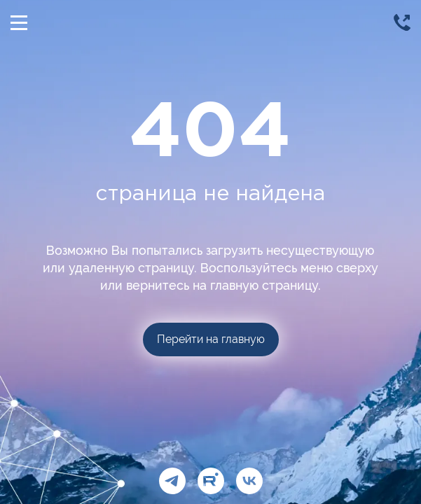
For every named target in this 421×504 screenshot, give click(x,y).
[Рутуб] (211, 481)
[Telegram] (172, 481)
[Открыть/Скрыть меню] (19, 22)
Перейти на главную (211, 339)
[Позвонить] (402, 22)
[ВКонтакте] (249, 481)
